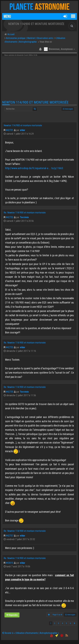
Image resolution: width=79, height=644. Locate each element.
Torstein (24, 217)
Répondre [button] (12, 615)
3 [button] (59, 623)
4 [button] (62, 623)
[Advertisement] (39, 78)
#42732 (10, 217)
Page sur (57, 615)
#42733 (10, 347)
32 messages (68, 109)
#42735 (10, 392)
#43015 (10, 563)
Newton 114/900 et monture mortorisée (35, 102)
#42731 (10, 130)
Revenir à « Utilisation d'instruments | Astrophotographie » (31, 633)
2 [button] (55, 623)
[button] (65, 16)
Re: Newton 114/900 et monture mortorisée (25, 213)
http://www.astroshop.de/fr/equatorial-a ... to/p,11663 (34, 168)
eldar (23, 130)
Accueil (11, 34)
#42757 (10, 536)
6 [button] (70, 623)
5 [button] (66, 623)
